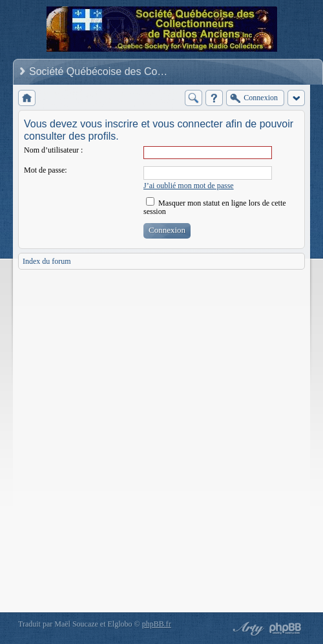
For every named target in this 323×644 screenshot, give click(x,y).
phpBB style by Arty (247, 628)
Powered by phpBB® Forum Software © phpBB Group (286, 628)
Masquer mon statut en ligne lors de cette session (215, 207)
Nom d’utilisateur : (53, 150)
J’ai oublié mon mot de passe (189, 186)
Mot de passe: (46, 170)
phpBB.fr (157, 624)
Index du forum (47, 261)
